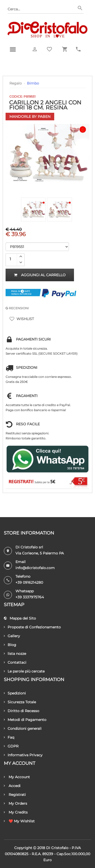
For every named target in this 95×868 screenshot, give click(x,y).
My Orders (15, 803)
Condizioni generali (23, 729)
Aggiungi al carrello (40, 275)
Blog (10, 645)
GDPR (11, 746)
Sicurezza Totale (20, 702)
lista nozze (15, 654)
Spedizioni (15, 693)
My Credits (16, 812)
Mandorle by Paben (30, 117)
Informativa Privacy (23, 755)
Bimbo (33, 83)
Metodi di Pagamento (25, 720)
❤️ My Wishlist (19, 821)
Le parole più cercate (24, 671)
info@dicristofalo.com (35, 568)
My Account (17, 777)
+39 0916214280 (29, 582)
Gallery (12, 636)
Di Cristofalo (57, 848)
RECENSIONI (17, 308)
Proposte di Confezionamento (32, 627)
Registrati (15, 795)
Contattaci (15, 662)
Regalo (16, 83)
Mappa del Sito (20, 618)
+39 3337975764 (30, 597)
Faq (9, 737)
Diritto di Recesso (22, 711)
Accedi (12, 786)
